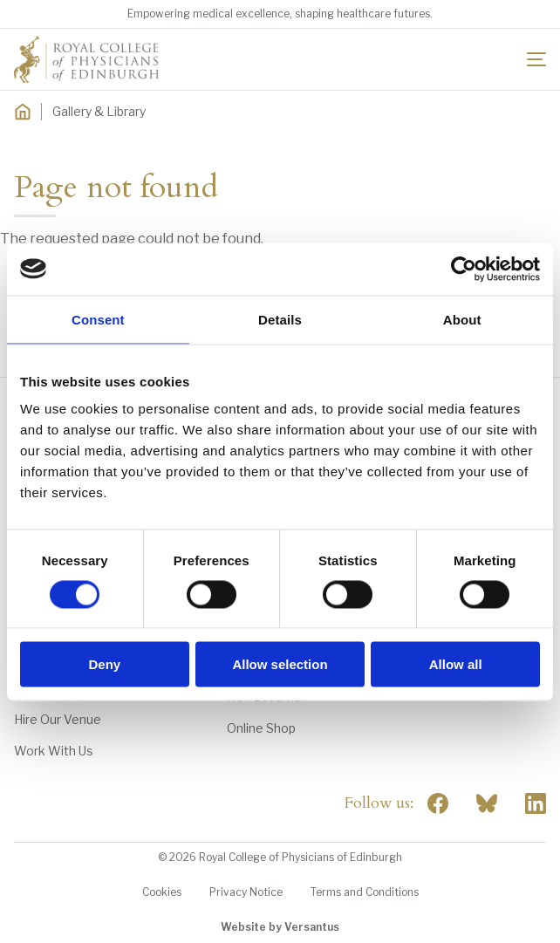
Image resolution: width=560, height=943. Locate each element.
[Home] (23, 112)
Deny (104, 664)
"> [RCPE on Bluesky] (487, 803)
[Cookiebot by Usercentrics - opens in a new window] (464, 269)
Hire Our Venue (58, 719)
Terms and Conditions (365, 892)
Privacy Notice (246, 892)
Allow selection (280, 664)
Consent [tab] (98, 319)
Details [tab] (280, 319)
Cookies (162, 892)
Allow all (456, 664)
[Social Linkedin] (536, 803)
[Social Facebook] (438, 803)
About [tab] (462, 319)
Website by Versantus (280, 927)
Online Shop (261, 728)
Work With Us (54, 751)
